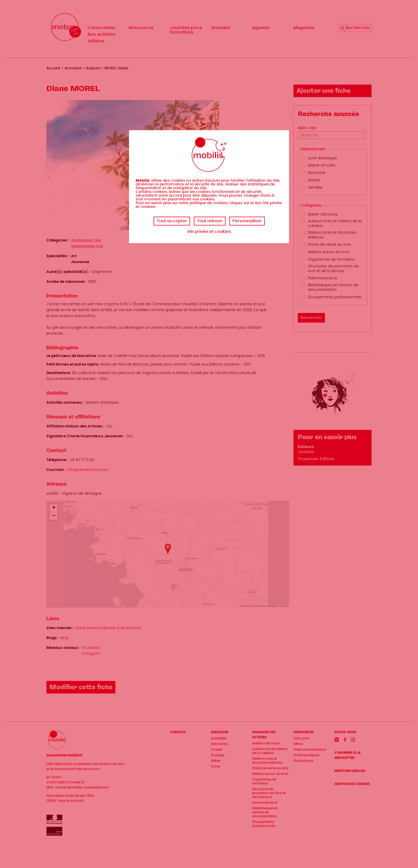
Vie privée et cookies (209, 232)
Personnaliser (247, 221)
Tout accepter (172, 221)
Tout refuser (210, 221)
